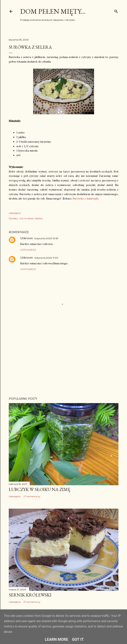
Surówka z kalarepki (85, 199)
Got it (78, 639)
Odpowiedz (28, 250)
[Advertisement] (64, 361)
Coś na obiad (26, 218)
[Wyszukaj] (116, 11)
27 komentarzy (32, 496)
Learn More (56, 639)
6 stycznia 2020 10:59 (46, 238)
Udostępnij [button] (15, 213)
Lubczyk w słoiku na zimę (40, 489)
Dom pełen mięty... (53, 11)
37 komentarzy (32, 602)
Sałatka (39, 218)
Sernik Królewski (30, 595)
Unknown (27, 238)
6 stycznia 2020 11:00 (46, 258)
